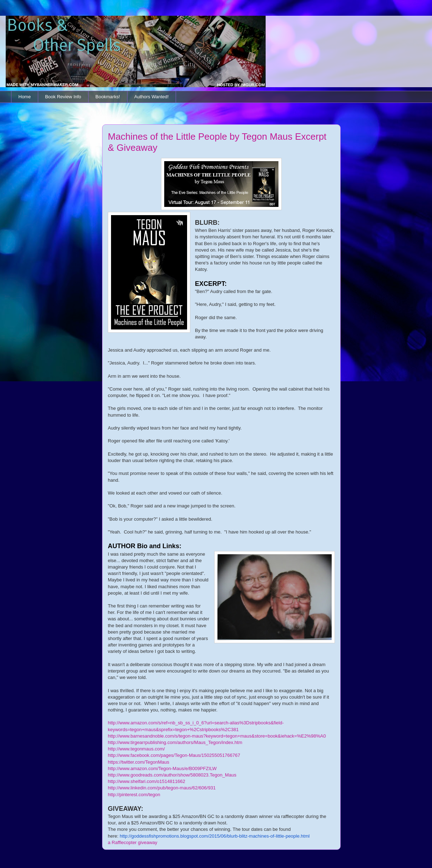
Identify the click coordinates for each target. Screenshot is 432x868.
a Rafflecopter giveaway (133, 842)
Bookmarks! (108, 97)
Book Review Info (63, 97)
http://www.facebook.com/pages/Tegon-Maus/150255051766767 (174, 755)
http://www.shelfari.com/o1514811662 (147, 781)
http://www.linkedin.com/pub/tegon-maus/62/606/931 (162, 788)
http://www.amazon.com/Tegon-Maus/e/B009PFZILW (162, 768)
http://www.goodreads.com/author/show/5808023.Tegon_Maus (172, 775)
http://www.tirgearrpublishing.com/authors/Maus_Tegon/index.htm (175, 742)
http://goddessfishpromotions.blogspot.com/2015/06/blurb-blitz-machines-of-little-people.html (215, 836)
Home (25, 97)
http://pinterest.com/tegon (134, 795)
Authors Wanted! (151, 97)
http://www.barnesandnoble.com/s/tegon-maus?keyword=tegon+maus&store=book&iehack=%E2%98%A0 (217, 736)
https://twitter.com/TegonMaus (139, 762)
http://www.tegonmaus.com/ (136, 749)
